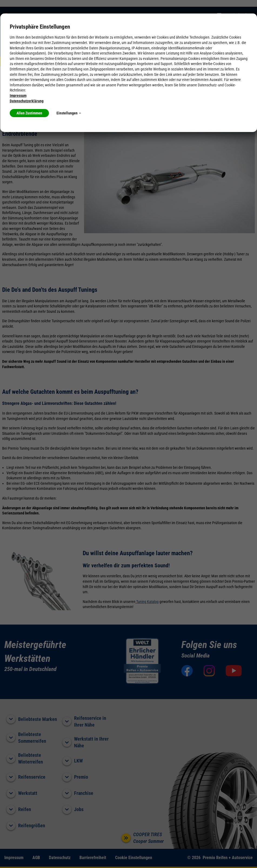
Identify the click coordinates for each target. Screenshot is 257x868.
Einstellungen (69, 113)
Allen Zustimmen (29, 113)
